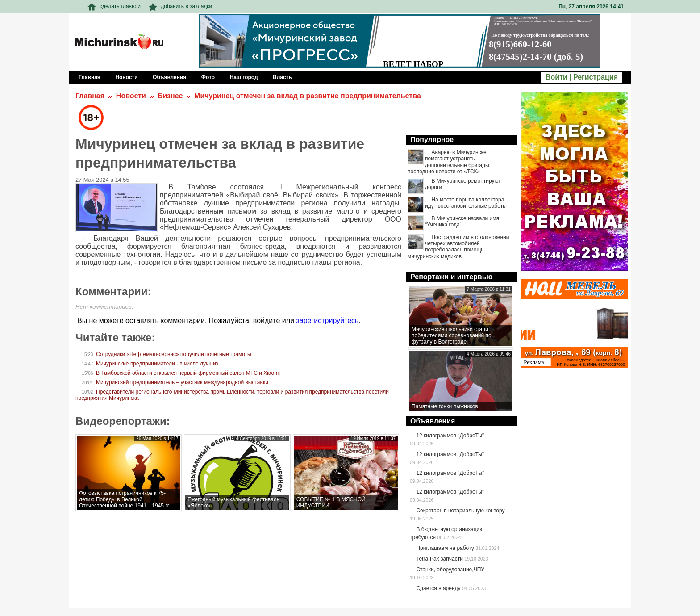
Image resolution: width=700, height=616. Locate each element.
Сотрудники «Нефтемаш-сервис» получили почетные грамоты (174, 354)
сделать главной (114, 6)
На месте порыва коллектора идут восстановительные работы (466, 203)
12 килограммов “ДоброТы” (450, 436)
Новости (131, 96)
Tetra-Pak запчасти (439, 559)
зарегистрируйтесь (327, 321)
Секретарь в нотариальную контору (460, 511)
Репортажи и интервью (451, 277)
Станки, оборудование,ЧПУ (450, 570)
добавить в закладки (180, 6)
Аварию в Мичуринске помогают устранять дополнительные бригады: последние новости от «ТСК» (449, 162)
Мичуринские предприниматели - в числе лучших (157, 364)
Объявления (433, 421)
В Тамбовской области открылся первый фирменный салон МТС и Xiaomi (188, 373)
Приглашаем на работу (445, 548)
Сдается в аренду (438, 588)
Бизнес (170, 96)
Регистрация (596, 77)
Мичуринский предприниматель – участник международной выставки (182, 382)
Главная (90, 96)
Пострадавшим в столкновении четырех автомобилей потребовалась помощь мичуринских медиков (458, 247)
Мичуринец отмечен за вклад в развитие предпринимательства (308, 96)
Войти (556, 77)
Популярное (432, 140)
